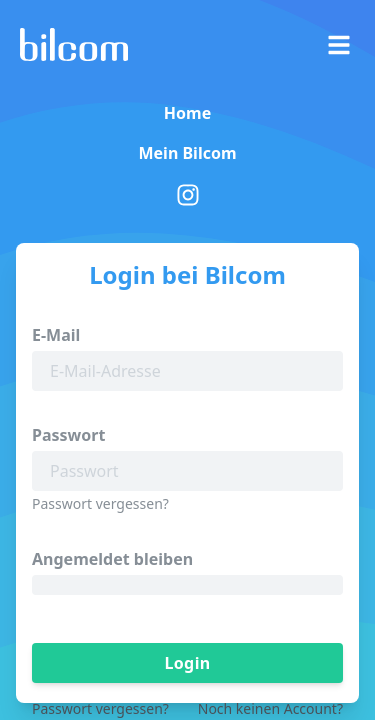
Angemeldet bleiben (112, 559)
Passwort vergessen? (100, 503)
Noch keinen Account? (270, 708)
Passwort (68, 435)
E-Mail (56, 335)
